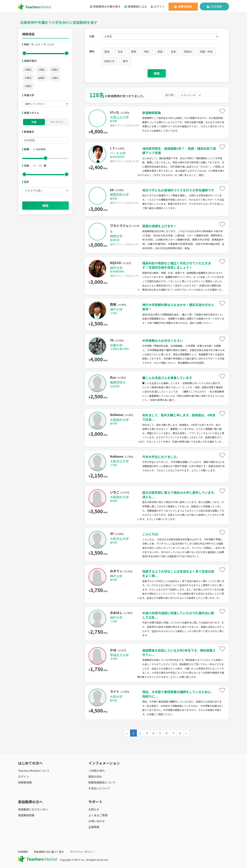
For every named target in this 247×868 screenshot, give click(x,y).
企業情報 (94, 827)
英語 (160, 52)
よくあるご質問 (98, 815)
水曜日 (55, 70)
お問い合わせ (97, 821)
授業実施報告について (102, 782)
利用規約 (23, 852)
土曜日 (55, 78)
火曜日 (42, 70)
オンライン (57, 122)
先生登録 (214, 6)
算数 (134, 52)
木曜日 (28, 78)
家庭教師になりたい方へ (33, 809)
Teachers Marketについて (34, 771)
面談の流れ (95, 776)
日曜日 (28, 86)
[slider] (24, 53)
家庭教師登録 (26, 815)
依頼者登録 (183, 6)
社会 (120, 52)
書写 (125, 61)
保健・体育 (206, 52)
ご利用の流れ (97, 771)
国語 (107, 52)
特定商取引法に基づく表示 (49, 852)
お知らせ (94, 809)
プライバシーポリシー (82, 852)
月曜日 (28, 70)
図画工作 (110, 61)
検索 (45, 206)
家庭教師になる (136, 6)
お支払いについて (99, 788)
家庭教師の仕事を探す (105, 6)
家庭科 (188, 52)
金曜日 (42, 78)
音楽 (173, 52)
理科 (147, 52)
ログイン (158, 6)
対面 (34, 122)
